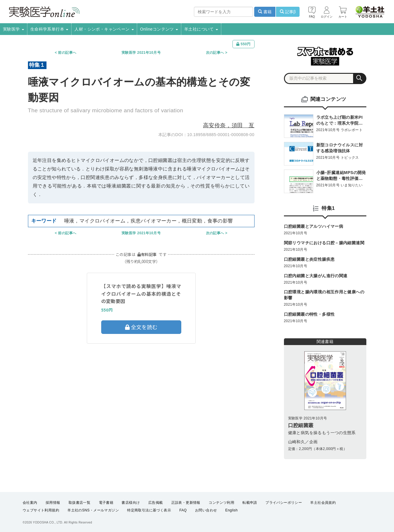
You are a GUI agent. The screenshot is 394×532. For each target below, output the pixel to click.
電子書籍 (106, 503)
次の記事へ (215, 53)
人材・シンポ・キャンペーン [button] (104, 29)
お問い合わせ (206, 510)
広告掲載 (156, 503)
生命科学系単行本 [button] (49, 29)
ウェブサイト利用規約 (41, 510)
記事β (288, 12)
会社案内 (30, 503)
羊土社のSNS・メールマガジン (93, 510)
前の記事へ (67, 53)
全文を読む (141, 327)
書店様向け (131, 503)
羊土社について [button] (201, 29)
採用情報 (53, 503)
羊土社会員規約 (323, 503)
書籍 (265, 12)
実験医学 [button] (14, 29)
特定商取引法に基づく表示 (149, 510)
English (232, 510)
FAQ (183, 510)
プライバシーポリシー (284, 503)
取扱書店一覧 (79, 503)
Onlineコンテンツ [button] (159, 29)
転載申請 (250, 503)
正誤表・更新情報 (186, 503)
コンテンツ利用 (221, 503)
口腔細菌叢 (301, 425)
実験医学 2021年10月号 (141, 53)
